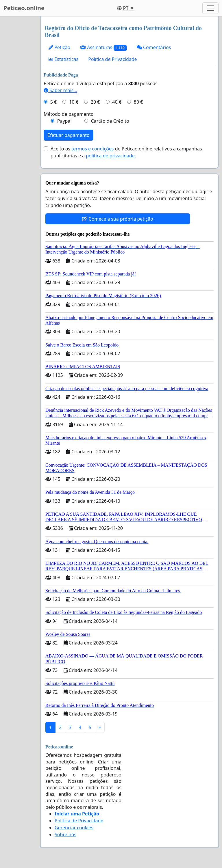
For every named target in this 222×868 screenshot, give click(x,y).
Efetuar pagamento (69, 135)
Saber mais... (60, 90)
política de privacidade (110, 156)
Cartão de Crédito (110, 121)
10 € (74, 102)
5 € (53, 102)
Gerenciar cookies (74, 828)
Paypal (64, 121)
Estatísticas (63, 59)
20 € (95, 102)
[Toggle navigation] (210, 8)
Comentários (154, 47)
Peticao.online (24, 8)
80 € (138, 102)
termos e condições (92, 149)
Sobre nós (65, 835)
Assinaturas (103, 48)
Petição (59, 47)
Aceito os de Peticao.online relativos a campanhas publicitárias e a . (126, 152)
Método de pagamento (69, 114)
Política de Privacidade (112, 59)
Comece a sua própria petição (118, 219)
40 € (117, 102)
